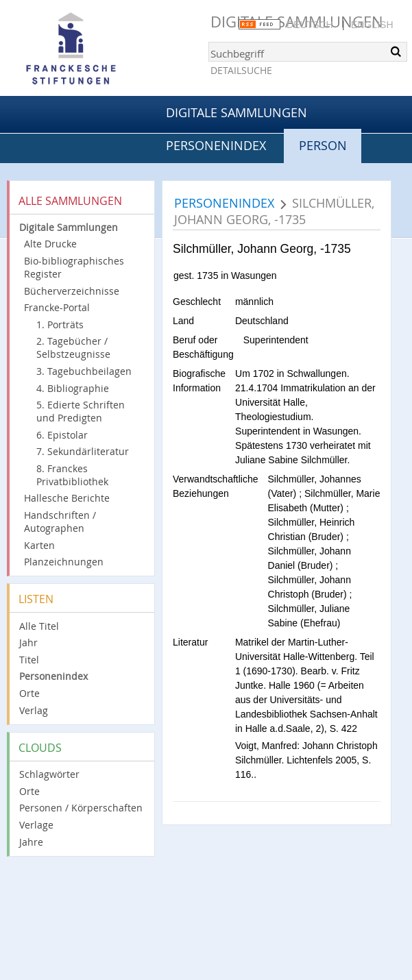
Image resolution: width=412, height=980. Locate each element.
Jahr (28, 642)
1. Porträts (60, 324)
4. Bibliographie (73, 388)
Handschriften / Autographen (60, 522)
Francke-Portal (57, 307)
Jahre (31, 842)
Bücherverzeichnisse (72, 291)
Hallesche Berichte (67, 498)
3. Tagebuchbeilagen (84, 371)
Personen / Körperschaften (81, 808)
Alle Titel (39, 626)
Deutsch (310, 25)
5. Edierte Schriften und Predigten (81, 411)
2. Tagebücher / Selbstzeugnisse (73, 347)
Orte (29, 693)
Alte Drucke (50, 244)
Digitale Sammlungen (237, 112)
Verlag (34, 710)
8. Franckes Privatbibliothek (72, 475)
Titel (29, 660)
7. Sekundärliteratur (83, 451)
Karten (39, 545)
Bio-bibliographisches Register (74, 267)
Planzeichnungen (64, 562)
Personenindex (216, 145)
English (372, 25)
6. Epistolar (62, 435)
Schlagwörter (49, 774)
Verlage (36, 825)
